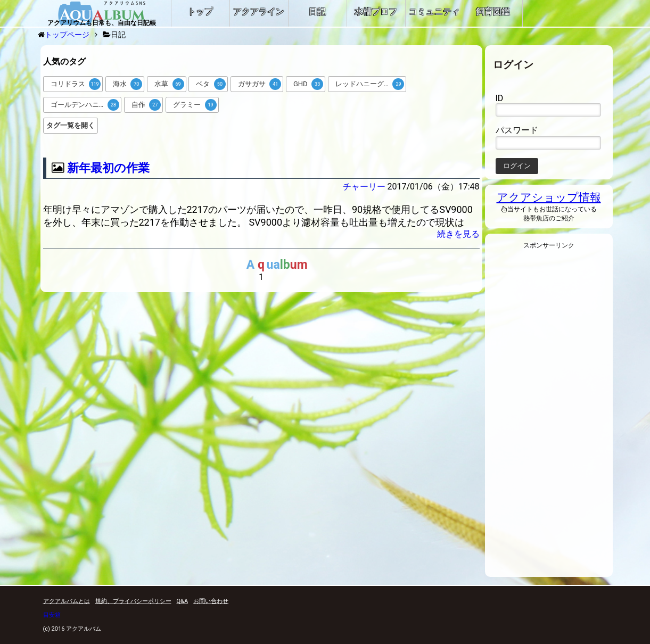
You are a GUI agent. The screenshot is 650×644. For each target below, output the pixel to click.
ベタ (211, 84)
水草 (169, 84)
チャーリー (364, 187)
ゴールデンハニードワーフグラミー (86, 105)
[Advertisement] (549, 416)
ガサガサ (260, 84)
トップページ (67, 35)
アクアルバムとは (67, 601)
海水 (128, 84)
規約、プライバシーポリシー (133, 601)
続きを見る (458, 234)
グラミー (195, 105)
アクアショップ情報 (549, 197)
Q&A (183, 601)
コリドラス (76, 84)
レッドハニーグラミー (370, 84)
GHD (308, 84)
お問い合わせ (211, 601)
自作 (146, 105)
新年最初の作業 (108, 168)
